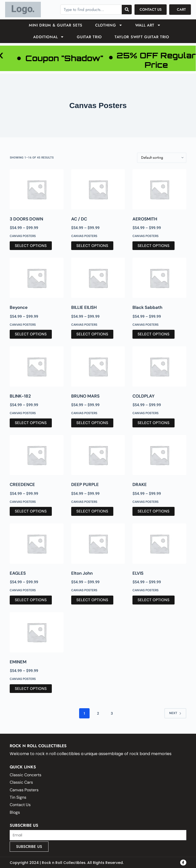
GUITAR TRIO (89, 37)
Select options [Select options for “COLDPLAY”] (154, 423)
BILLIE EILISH (84, 307)
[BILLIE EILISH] (98, 278)
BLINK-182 (20, 396)
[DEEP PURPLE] (98, 455)
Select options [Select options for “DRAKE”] (154, 511)
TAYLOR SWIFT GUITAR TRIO (142, 37)
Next (175, 713)
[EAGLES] (36, 544)
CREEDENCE (22, 484)
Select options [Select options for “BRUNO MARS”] (92, 423)
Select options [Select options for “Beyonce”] (31, 334)
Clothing (109, 25)
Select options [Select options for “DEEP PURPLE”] (92, 511)
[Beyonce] (36, 278)
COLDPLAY (144, 396)
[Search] (127, 10)
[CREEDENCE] (36, 455)
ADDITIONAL (49, 37)
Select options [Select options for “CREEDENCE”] (31, 511)
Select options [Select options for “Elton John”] (92, 600)
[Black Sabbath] (159, 278)
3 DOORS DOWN (26, 219)
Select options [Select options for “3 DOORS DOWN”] (31, 246)
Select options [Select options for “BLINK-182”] (31, 423)
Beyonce (19, 307)
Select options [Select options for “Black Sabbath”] (154, 334)
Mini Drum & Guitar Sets (56, 25)
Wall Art (148, 25)
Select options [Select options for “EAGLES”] (31, 600)
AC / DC (79, 219)
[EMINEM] (36, 632)
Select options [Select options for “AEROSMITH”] (154, 246)
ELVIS (138, 573)
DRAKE (140, 484)
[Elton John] (98, 544)
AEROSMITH (145, 219)
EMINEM (18, 662)
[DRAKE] (159, 455)
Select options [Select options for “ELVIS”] (154, 600)
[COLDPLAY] (159, 366)
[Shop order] (162, 158)
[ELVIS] (159, 544)
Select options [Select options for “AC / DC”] (92, 246)
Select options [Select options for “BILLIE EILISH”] (92, 334)
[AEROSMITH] (159, 189)
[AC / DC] (98, 189)
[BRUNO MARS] (98, 366)
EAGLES (18, 573)
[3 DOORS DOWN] (36, 189)
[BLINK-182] (36, 366)
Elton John (82, 573)
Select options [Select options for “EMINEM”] (31, 689)
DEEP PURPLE (85, 484)
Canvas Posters (23, 236)
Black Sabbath (147, 307)
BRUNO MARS (85, 396)
